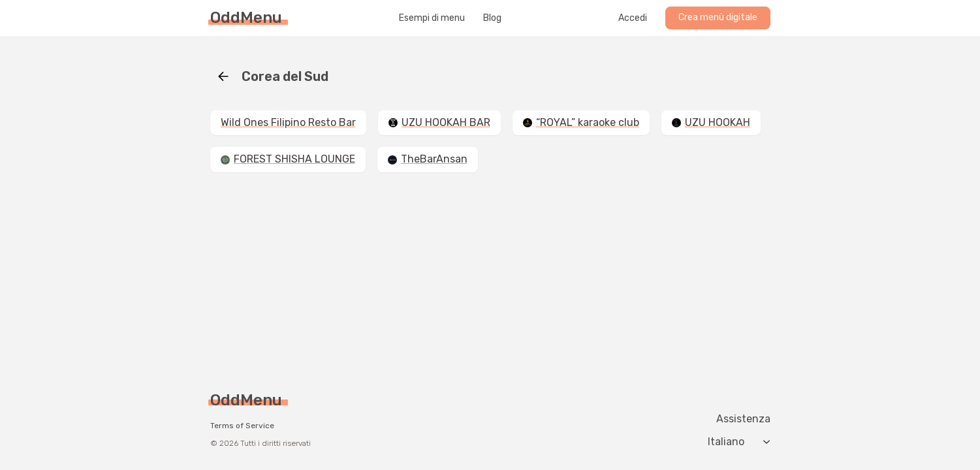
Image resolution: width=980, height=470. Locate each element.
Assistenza (743, 419)
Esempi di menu (432, 18)
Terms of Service (242, 426)
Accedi (633, 18)
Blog (492, 18)
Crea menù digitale (718, 17)
